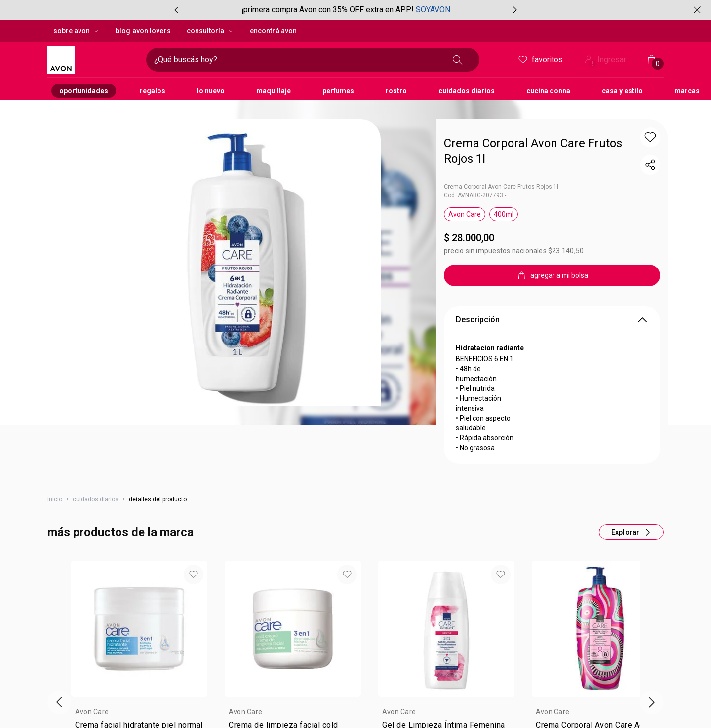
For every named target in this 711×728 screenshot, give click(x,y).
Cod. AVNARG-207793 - (475, 138)
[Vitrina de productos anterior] (59, 586)
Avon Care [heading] (92, 596)
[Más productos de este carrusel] (631, 416)
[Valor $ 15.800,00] (446, 651)
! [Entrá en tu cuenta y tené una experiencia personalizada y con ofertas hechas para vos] (593, 64)
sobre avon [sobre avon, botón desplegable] (77, 31)
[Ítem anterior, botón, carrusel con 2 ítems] (176, 10)
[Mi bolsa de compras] (652, 60)
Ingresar (604, 60)
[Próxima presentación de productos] (652, 586)
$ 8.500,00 (92, 638)
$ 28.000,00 (554, 638)
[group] (346, 10)
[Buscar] (458, 60)
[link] (139, 617)
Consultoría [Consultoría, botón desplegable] (210, 31)
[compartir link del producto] (650, 107)
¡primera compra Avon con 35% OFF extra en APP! (328, 10)
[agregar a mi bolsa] (552, 218)
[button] (194, 459)
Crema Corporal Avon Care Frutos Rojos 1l (501, 129)
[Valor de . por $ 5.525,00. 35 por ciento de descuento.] (139, 656)
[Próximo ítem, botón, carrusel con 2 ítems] (515, 10)
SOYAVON (433, 10)
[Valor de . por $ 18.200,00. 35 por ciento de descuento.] (600, 656)
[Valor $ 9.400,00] (293, 651)
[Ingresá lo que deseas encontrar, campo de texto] (297, 60)
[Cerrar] (697, 10)
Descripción (552, 262)
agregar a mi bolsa (139, 694)
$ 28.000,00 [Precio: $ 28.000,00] (469, 180)
